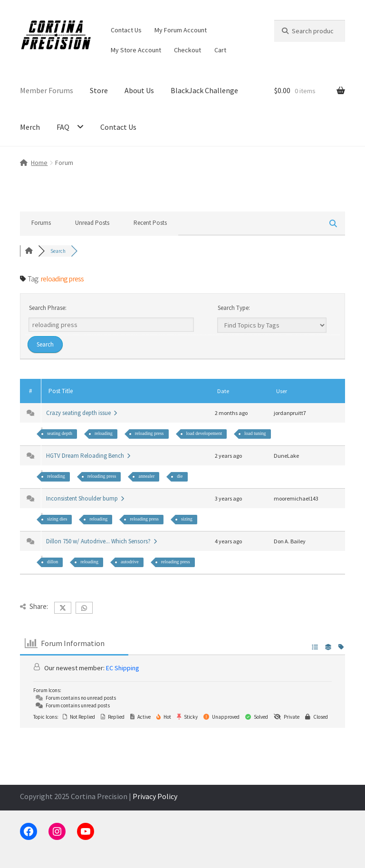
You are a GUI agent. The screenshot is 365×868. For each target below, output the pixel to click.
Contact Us (126, 30)
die (180, 476)
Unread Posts (92, 223)
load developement (204, 433)
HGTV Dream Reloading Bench (88, 456)
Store (99, 90)
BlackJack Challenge (204, 90)
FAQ (63, 127)
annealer (146, 476)
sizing (187, 519)
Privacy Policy (155, 796)
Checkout (187, 50)
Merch (30, 127)
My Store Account (136, 50)
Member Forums (47, 90)
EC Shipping (123, 668)
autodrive (130, 562)
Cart (220, 50)
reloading (104, 433)
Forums (41, 223)
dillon (53, 562)
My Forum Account (181, 30)
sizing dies (57, 519)
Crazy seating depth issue (82, 413)
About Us (139, 90)
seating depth (60, 433)
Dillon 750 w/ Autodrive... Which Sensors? (101, 541)
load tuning (255, 433)
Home (39, 163)
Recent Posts (150, 223)
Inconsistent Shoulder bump (85, 498)
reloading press (149, 433)
